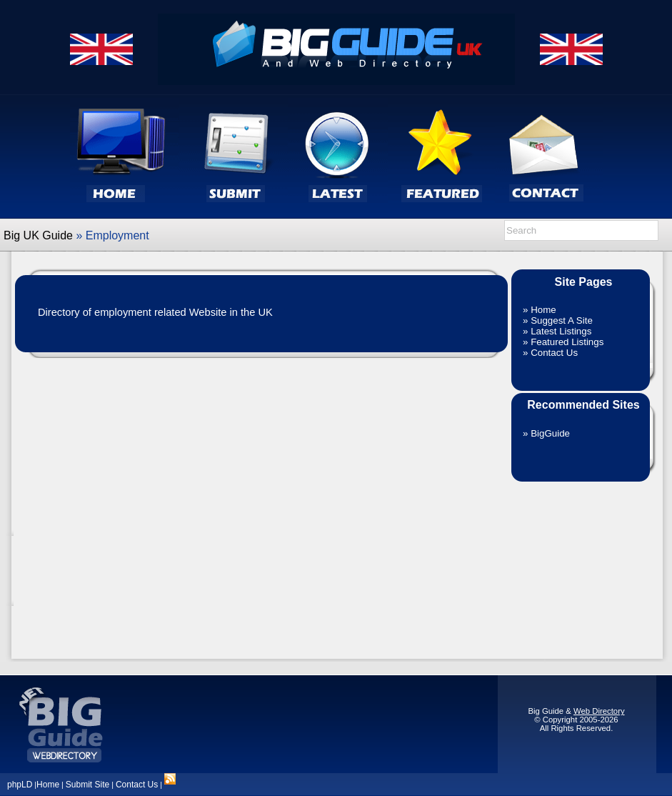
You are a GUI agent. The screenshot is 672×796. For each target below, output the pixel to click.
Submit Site (87, 785)
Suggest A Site (562, 320)
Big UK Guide (38, 235)
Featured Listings (567, 342)
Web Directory (599, 711)
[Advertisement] (583, 563)
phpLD (20, 785)
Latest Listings (561, 331)
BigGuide (550, 433)
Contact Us (554, 353)
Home (543, 310)
